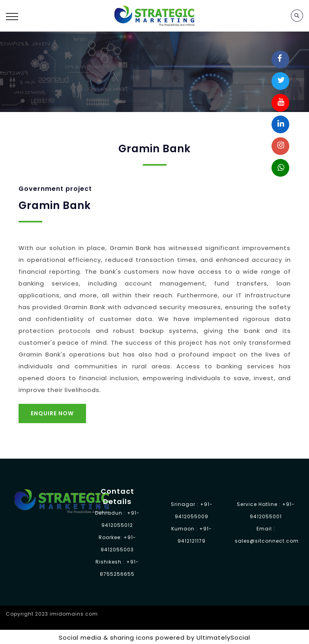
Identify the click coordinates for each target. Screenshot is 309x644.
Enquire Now (52, 413)
